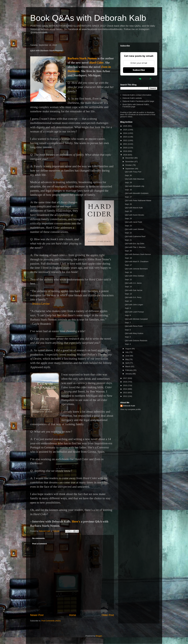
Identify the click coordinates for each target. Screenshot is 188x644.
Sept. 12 (128, 301)
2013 (125, 393)
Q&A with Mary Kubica (134, 333)
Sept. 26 (128, 204)
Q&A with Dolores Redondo (136, 341)
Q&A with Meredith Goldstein (137, 193)
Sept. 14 (128, 287)
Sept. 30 (128, 175)
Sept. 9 (128, 308)
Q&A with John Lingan (134, 305)
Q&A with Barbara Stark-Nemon (138, 254)
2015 (125, 385)
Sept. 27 (128, 197)
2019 (125, 151)
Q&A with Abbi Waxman (135, 179)
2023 (125, 137)
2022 (125, 140)
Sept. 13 (128, 294)
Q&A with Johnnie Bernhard (136, 269)
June (128, 356)
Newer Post (37, 615)
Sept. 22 (128, 233)
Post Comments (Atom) (51, 621)
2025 (125, 130)
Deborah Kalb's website (132, 98)
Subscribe (139, 70)
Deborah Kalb (129, 406)
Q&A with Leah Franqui (134, 312)
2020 (125, 148)
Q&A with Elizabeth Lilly (135, 186)
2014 (125, 389)
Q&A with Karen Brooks (135, 215)
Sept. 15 (128, 280)
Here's (76, 521)
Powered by (139, 79)
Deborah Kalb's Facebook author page (138, 101)
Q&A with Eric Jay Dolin (135, 244)
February (129, 370)
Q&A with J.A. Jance (133, 283)
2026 (125, 126)
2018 (125, 155)
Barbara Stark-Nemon (82, 58)
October (129, 165)
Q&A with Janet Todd (133, 222)
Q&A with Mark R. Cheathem (137, 262)
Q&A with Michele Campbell (136, 319)
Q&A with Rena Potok (134, 326)
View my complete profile (131, 409)
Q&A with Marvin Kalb (134, 208)
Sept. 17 (128, 265)
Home (73, 615)
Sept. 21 (128, 240)
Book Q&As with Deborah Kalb (88, 18)
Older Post (108, 615)
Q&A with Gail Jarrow (134, 290)
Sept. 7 (128, 323)
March (128, 366)
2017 (125, 378)
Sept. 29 (128, 182)
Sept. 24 (128, 218)
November (130, 162)
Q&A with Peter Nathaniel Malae (138, 200)
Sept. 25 (128, 211)
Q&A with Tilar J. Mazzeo (135, 247)
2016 (125, 382)
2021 (125, 144)
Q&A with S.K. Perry (133, 297)
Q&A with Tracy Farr (133, 172)
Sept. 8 (128, 315)
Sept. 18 (128, 258)
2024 (125, 133)
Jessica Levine (41, 304)
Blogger (99, 636)
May (127, 359)
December (130, 158)
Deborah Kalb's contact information (137, 95)
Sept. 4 (128, 344)
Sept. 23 (128, 226)
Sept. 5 (128, 337)
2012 (125, 396)
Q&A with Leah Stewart (134, 229)
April (127, 363)
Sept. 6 (128, 330)
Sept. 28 (128, 190)
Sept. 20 (128, 251)
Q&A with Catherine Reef (135, 236)
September (130, 169)
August (128, 349)
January (129, 374)
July (127, 352)
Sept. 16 (128, 272)
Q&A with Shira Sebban (135, 276)
